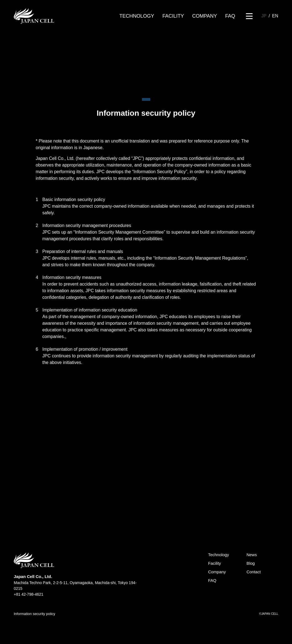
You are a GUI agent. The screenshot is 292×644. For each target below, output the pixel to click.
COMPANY (205, 16)
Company (217, 572)
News (252, 555)
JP (264, 16)
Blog (251, 563)
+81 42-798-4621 (29, 594)
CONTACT (54, 477)
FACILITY (173, 16)
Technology (219, 555)
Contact (254, 572)
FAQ (230, 16)
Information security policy (34, 614)
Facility (215, 563)
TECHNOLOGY (137, 16)
